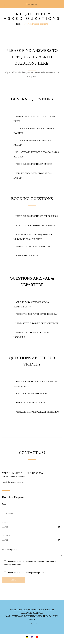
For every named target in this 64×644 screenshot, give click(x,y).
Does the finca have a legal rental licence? (33, 176)
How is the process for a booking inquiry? (36, 225)
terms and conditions (40, 561)
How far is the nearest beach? (30, 394)
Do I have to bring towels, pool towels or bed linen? (36, 155)
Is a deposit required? (26, 256)
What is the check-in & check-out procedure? (32, 335)
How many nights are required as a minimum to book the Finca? (33, 237)
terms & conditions (22, 616)
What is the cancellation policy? (32, 246)
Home (19, 24)
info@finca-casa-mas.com (13, 482)
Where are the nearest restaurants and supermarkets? (35, 384)
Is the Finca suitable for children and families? (34, 131)
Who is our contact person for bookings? (36, 216)
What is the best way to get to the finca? (35, 314)
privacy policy (38, 573)
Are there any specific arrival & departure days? (31, 305)
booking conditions (12, 565)
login (32, 619)
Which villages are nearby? (29, 403)
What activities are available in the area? (36, 412)
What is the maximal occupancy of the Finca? (34, 119)
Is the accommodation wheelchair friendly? (32, 143)
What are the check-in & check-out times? (36, 323)
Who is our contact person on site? (33, 164)
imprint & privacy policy (46, 616)
